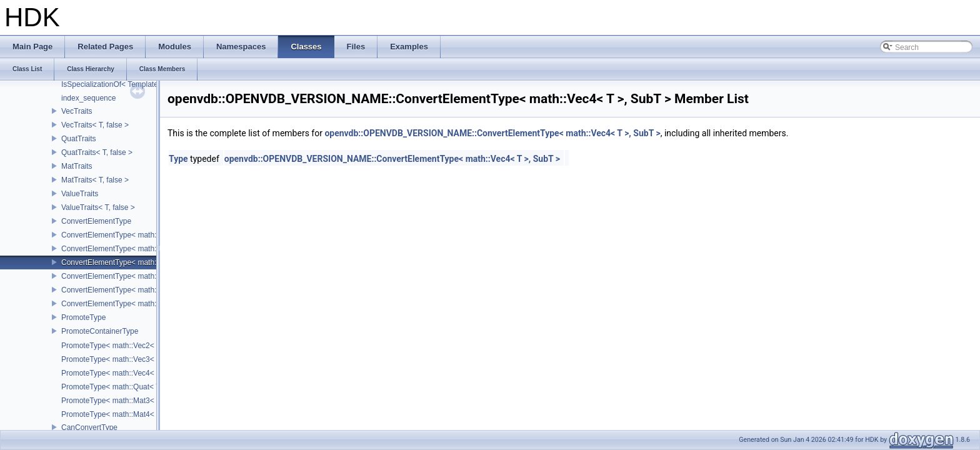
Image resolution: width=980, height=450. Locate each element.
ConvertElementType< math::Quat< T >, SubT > (141, 276)
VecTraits (77, 111)
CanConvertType (89, 427)
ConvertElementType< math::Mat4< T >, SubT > (141, 304)
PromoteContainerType (100, 331)
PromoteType (83, 317)
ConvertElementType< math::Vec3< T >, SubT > (141, 249)
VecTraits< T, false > (95, 125)
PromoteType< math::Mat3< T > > (117, 401)
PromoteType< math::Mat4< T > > (117, 414)
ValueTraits (80, 194)
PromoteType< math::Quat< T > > (117, 387)
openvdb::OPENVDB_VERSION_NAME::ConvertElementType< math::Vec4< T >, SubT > (492, 133)
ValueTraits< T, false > (98, 207)
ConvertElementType (96, 221)
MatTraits (77, 166)
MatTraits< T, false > (95, 180)
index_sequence (88, 98)
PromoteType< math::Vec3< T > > (117, 359)
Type (178, 159)
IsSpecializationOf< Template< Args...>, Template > (146, 84)
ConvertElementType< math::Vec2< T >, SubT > (141, 235)
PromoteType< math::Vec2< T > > (117, 346)
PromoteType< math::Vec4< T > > (117, 373)
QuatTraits (79, 139)
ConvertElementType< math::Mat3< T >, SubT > (141, 290)
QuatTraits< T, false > (97, 152)
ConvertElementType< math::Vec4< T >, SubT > (141, 262)
